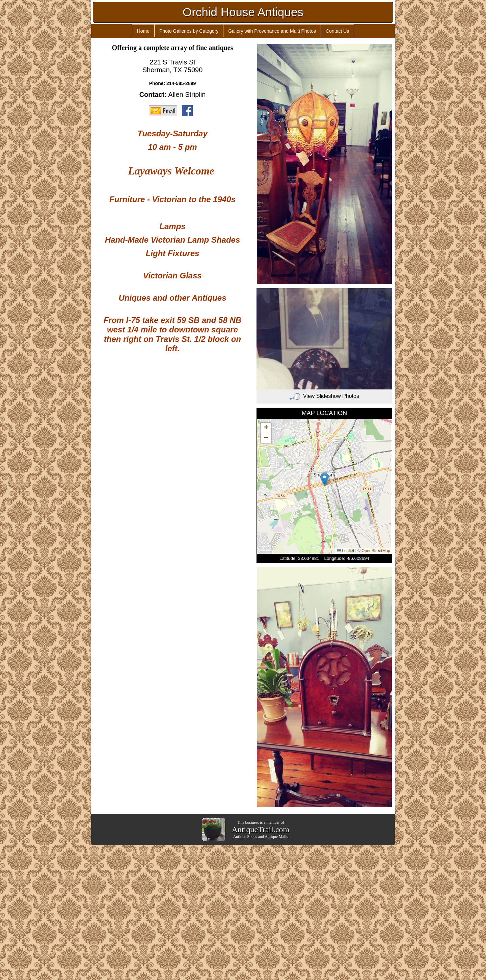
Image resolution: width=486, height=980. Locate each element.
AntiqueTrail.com (261, 829)
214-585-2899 (181, 83)
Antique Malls (276, 837)
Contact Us (337, 31)
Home (143, 31)
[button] (325, 479)
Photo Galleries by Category (189, 31)
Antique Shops (245, 837)
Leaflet (345, 551)
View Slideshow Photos (324, 396)
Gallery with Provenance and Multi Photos (272, 31)
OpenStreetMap (376, 551)
